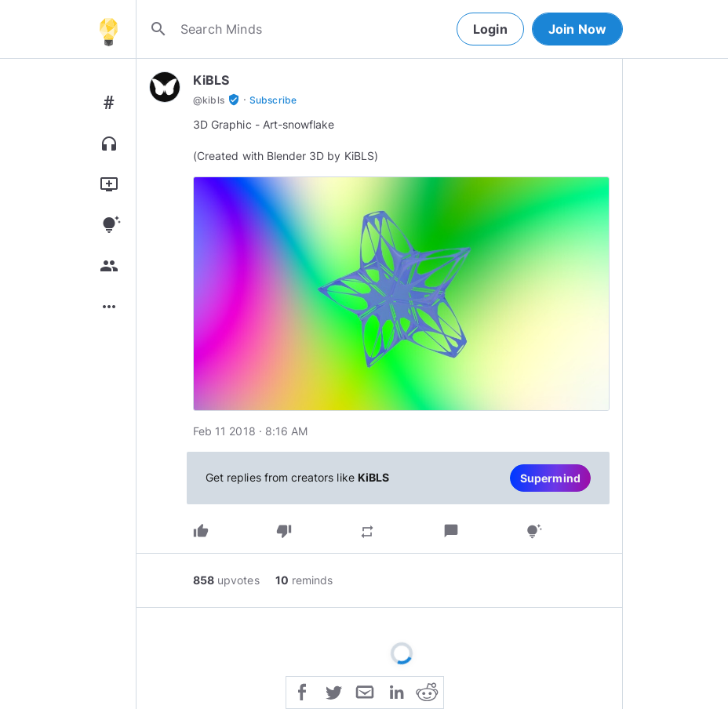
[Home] (108, 29)
